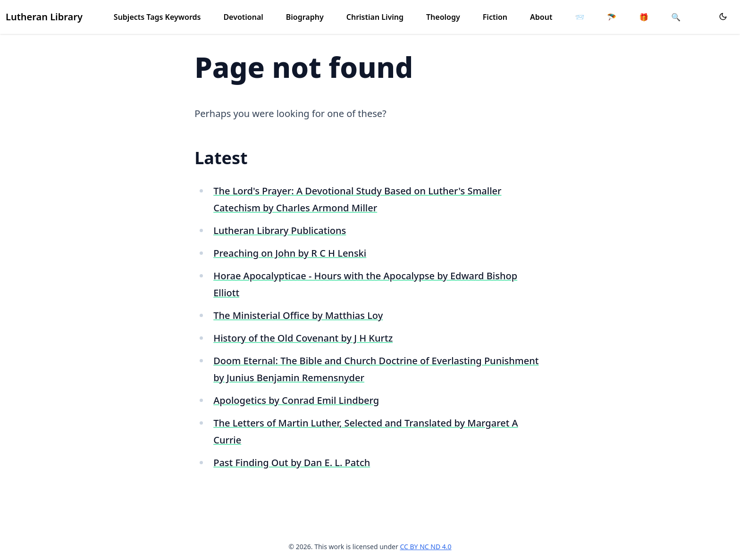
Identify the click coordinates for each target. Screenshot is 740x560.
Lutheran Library (44, 17)
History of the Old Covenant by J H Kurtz (303, 338)
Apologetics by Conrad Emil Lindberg (296, 400)
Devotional (243, 17)
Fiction (495, 17)
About (541, 17)
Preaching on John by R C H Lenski (290, 253)
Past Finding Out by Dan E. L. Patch (292, 463)
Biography (305, 17)
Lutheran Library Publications (280, 230)
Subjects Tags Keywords (157, 17)
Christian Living (375, 17)
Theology (443, 17)
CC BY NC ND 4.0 (425, 547)
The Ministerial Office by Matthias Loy (298, 315)
